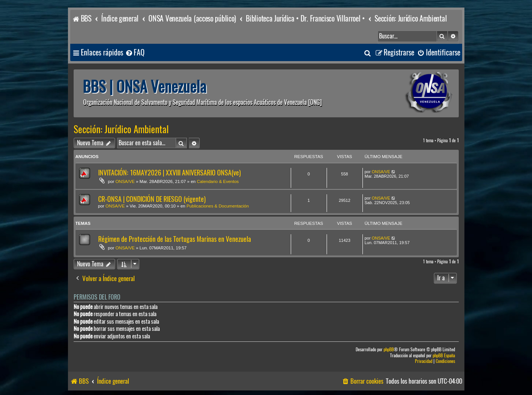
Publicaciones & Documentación (218, 206)
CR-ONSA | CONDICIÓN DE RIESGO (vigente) (152, 199)
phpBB (389, 350)
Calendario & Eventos (218, 181)
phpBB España (444, 356)
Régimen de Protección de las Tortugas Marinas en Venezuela (175, 239)
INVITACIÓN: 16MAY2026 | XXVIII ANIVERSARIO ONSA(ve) (170, 173)
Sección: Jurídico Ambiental (121, 129)
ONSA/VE (125, 181)
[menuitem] (135, 53)
